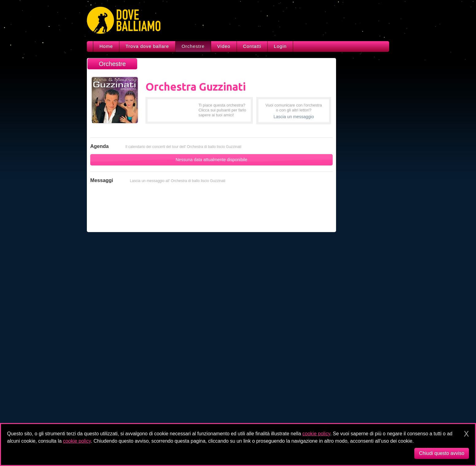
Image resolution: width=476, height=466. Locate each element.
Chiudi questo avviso (442, 453)
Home (106, 46)
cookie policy (316, 434)
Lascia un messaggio (294, 117)
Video (224, 46)
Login (280, 46)
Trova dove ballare (147, 46)
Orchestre (193, 46)
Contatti (252, 46)
